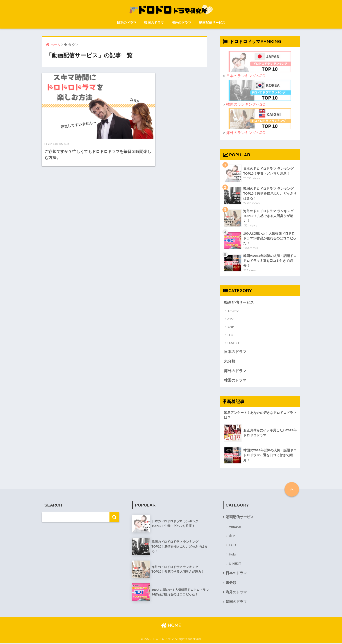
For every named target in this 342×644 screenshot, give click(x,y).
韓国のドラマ (154, 23)
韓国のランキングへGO (246, 104)
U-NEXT (234, 343)
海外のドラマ (181, 23)
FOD (231, 327)
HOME (171, 626)
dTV (231, 319)
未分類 (230, 361)
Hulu (231, 335)
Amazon (234, 311)
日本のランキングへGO (246, 76)
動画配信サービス (212, 23)
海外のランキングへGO (246, 133)
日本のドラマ (127, 23)
